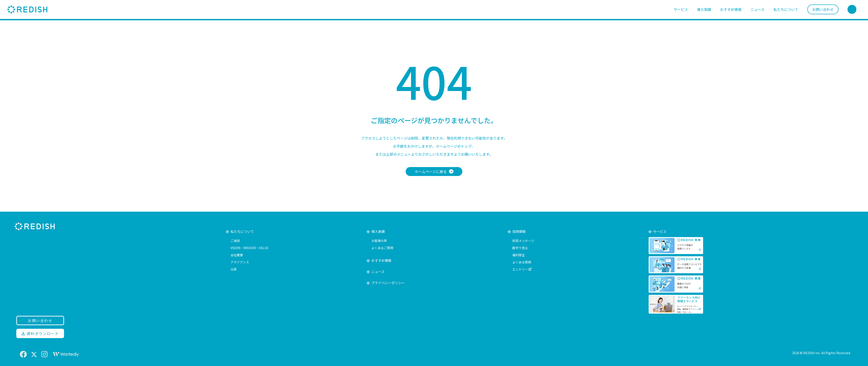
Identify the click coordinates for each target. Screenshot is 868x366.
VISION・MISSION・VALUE (250, 248)
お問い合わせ (823, 9)
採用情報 (519, 231)
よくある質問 (522, 262)
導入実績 (704, 9)
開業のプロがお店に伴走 (684, 285)
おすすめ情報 (731, 9)
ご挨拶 (235, 241)
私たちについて (786, 9)
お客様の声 (379, 241)
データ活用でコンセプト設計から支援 (689, 266)
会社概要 (237, 255)
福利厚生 (519, 255)
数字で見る (520, 248)
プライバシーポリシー (388, 283)
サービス (681, 9)
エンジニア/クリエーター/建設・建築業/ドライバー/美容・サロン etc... (688, 309)
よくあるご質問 (382, 248)
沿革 (234, 269)
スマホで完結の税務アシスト (685, 247)
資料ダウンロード (40, 333)
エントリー (522, 269)
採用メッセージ (523, 241)
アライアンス (240, 262)
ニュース (757, 9)
